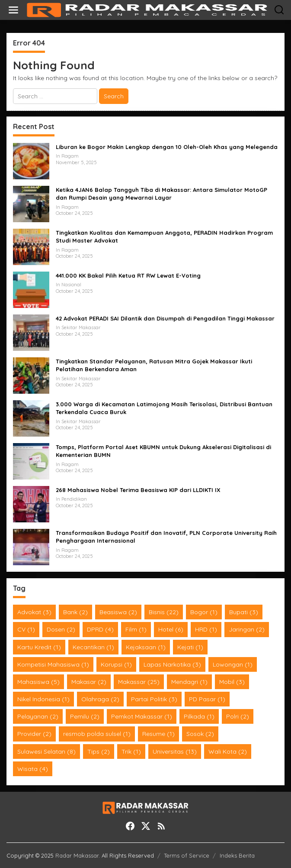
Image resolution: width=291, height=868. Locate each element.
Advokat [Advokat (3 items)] (34, 612)
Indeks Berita (237, 855)
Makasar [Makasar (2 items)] (89, 682)
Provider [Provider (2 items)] (34, 734)
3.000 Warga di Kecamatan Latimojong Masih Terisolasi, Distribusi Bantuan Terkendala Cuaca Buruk (164, 408)
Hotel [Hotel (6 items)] (171, 629)
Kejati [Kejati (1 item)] (190, 647)
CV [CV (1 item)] (26, 629)
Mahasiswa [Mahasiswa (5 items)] (38, 682)
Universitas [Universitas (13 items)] (175, 751)
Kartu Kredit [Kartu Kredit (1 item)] (39, 647)
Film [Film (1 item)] (136, 629)
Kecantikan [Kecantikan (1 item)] (93, 647)
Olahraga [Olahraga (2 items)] (100, 699)
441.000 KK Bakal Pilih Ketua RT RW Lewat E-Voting (128, 275)
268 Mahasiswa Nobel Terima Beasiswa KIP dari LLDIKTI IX (138, 490)
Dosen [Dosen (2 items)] (61, 629)
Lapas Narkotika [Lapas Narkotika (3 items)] (172, 664)
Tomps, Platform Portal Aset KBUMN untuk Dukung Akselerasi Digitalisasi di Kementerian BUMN (163, 451)
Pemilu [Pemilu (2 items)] (85, 716)
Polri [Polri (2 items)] (238, 716)
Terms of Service (187, 855)
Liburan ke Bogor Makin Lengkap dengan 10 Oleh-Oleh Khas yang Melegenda (167, 147)
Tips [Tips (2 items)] (99, 751)
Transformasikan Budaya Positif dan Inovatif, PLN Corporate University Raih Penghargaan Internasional (166, 537)
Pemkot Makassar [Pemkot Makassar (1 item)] (142, 716)
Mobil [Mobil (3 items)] (232, 682)
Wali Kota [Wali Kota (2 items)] (228, 751)
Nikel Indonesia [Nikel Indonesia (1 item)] (43, 699)
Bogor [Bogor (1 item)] (204, 612)
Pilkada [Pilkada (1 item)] (199, 716)
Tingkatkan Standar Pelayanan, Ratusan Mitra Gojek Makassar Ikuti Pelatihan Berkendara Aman (154, 365)
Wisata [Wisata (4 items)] (33, 769)
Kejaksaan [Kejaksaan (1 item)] (146, 647)
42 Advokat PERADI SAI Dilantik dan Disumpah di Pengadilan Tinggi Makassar (165, 318)
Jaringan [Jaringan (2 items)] (247, 629)
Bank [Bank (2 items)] (75, 612)
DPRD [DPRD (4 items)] (100, 629)
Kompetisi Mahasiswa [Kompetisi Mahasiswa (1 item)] (53, 664)
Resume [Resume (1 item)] (158, 734)
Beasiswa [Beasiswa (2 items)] (118, 612)
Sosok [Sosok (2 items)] (200, 734)
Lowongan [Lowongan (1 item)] (233, 664)
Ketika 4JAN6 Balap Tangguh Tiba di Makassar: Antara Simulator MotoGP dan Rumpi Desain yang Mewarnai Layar (161, 194)
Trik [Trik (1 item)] (131, 751)
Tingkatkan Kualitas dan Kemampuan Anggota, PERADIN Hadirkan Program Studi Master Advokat (164, 236)
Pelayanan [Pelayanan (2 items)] (38, 716)
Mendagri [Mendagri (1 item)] (189, 682)
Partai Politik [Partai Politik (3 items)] (154, 699)
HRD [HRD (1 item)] (206, 629)
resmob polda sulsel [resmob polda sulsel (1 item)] (97, 734)
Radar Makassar (77, 855)
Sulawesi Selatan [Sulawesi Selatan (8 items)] (46, 751)
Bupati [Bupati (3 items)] (244, 612)
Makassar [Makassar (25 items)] (139, 682)
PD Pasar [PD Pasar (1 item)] (207, 699)
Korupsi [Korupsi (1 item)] (116, 664)
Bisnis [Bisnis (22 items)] (164, 612)
